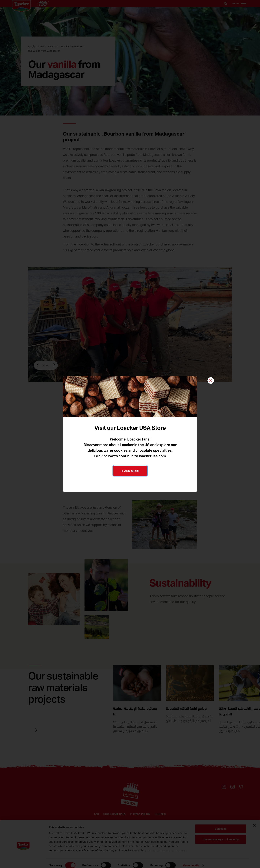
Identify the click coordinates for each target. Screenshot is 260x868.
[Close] (211, 381)
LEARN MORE (130, 471)
